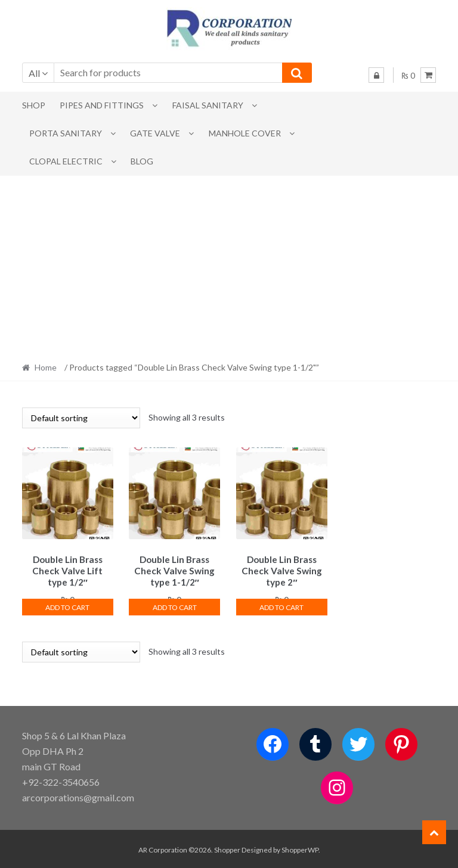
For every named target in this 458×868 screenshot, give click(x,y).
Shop (34, 105)
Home (46, 367)
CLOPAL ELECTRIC (66, 161)
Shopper (227, 848)
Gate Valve (155, 133)
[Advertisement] (229, 265)
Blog (142, 161)
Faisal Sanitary (208, 105)
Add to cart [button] (67, 605)
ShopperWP (300, 848)
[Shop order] (81, 418)
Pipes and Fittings (102, 105)
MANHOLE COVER (245, 133)
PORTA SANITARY (66, 133)
